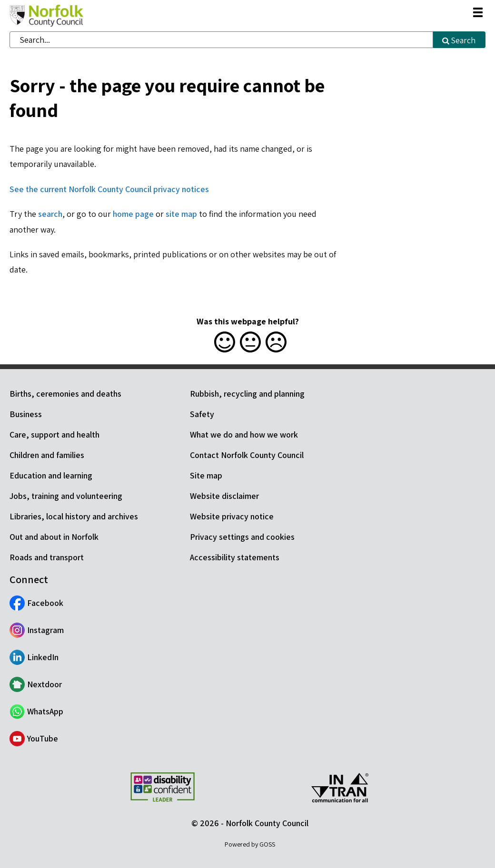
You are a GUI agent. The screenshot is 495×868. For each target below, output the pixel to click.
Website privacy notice (232, 516)
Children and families (47, 455)
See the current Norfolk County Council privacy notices (109, 189)
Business (26, 414)
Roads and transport (47, 557)
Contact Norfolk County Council (247, 455)
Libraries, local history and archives (74, 516)
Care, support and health (54, 434)
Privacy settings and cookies (242, 537)
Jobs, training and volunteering (66, 496)
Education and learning (51, 475)
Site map (206, 475)
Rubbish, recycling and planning (247, 394)
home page (133, 214)
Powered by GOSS (250, 844)
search (50, 214)
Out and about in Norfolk (54, 537)
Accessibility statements (235, 557)
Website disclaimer (224, 496)
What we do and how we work (244, 434)
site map (181, 214)
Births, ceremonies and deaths (65, 394)
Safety (202, 414)
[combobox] (221, 40)
